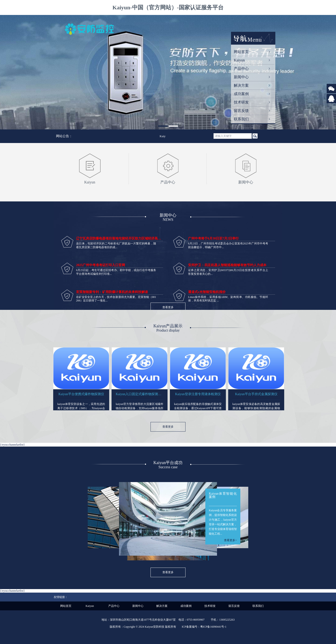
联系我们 (241, 119)
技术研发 (241, 102)
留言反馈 (241, 111)
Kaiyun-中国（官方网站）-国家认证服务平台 (168, 7)
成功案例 (241, 94)
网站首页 (241, 52)
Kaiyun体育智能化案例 (223, 495)
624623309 (331, 102)
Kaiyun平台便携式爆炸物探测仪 (81, 394)
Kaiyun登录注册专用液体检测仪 (198, 394)
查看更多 (168, 307)
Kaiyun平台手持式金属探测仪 (256, 394)
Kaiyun (239, 60)
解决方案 (241, 85)
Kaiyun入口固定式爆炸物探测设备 (140, 394)
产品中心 (241, 69)
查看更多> (230, 540)
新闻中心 (241, 77)
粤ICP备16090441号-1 (213, 627)
